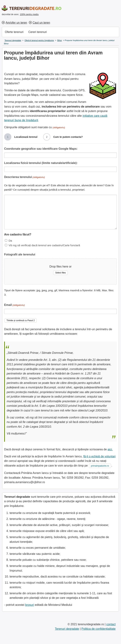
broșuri (29, 605)
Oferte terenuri (14, 32)
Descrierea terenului (25, 177)
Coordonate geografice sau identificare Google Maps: (41, 149)
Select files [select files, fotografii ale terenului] (60, 273)
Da (10, 241)
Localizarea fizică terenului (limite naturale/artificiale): (41, 163)
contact (111, 624)
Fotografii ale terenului (20, 254)
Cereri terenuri (38, 32)
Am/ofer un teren (16, 23)
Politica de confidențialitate (99, 629)
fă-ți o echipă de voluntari (99, 456)
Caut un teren (41, 23)
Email (15, 305)
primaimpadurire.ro (100, 466)
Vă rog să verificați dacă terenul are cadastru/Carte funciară (44, 245)
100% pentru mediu (29, 14)
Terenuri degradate (67, 629)
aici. (110, 449)
